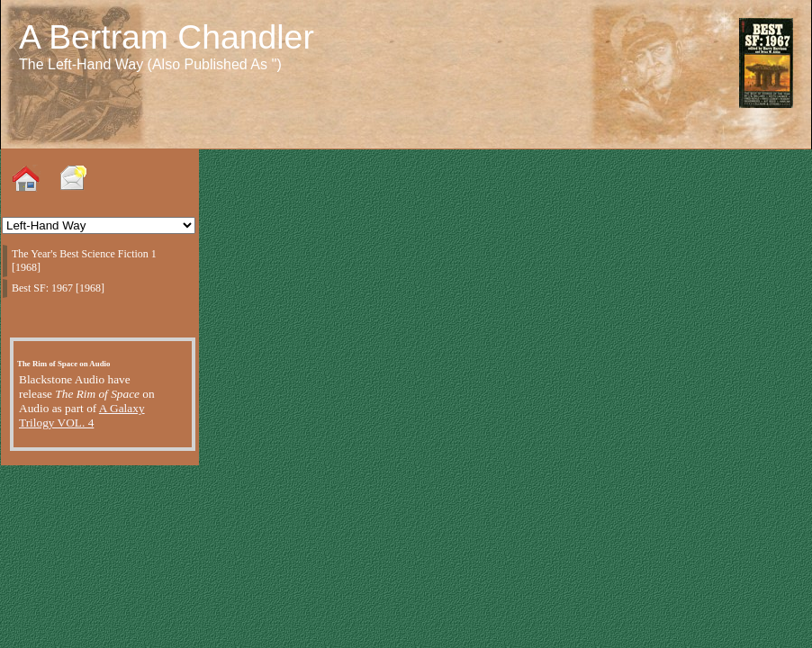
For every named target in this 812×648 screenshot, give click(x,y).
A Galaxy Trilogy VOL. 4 (82, 415)
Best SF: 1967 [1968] (58, 288)
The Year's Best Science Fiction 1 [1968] (84, 261)
